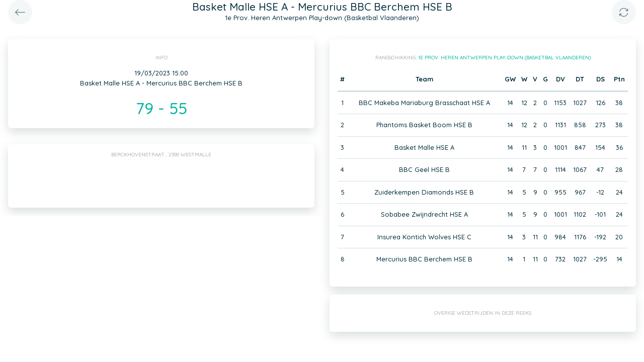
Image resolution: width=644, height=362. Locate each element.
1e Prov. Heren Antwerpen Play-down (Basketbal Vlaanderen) (504, 58)
